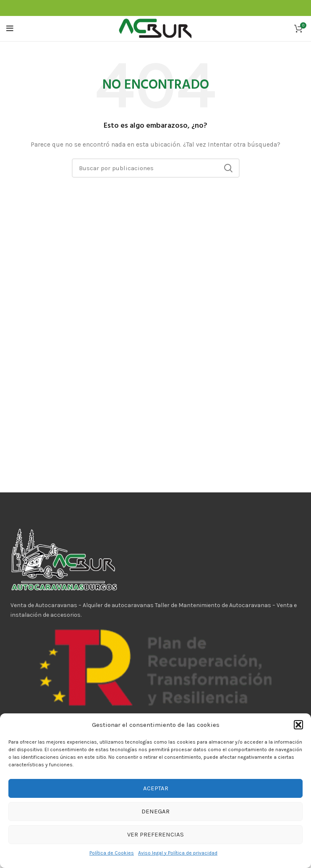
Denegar (155, 811)
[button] (298, 725)
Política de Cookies (112, 853)
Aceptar (156, 788)
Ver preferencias (155, 834)
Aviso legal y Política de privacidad (178, 853)
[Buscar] (156, 168)
